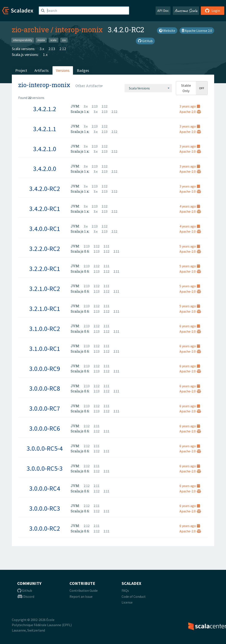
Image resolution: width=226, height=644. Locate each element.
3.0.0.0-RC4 (45, 488)
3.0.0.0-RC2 (45, 528)
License (127, 602)
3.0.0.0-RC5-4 (45, 448)
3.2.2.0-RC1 (45, 269)
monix (41, 40)
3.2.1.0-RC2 (45, 289)
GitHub (145, 41)
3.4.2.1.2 (45, 109)
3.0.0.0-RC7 (45, 408)
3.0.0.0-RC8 (45, 388)
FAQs (125, 590)
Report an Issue (81, 596)
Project (21, 70)
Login (213, 11)
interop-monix (79, 29)
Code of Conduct (134, 596)
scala (53, 40)
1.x (45, 55)
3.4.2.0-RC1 (45, 209)
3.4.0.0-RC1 (45, 229)
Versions (63, 70)
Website (167, 31)
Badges (83, 70)
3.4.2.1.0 (45, 149)
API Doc (163, 11)
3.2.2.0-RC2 (45, 249)
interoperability (23, 40)
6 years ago (190, 326)
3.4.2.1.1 (45, 129)
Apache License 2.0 (197, 31)
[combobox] (148, 88)
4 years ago (190, 206)
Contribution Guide (84, 590)
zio (64, 40)
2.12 (63, 49)
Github (25, 590)
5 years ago (190, 246)
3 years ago (190, 106)
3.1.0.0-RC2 (45, 329)
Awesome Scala (186, 11)
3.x (42, 49)
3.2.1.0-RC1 (45, 309)
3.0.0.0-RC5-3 (45, 468)
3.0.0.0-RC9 (45, 369)
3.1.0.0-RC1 (45, 349)
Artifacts (42, 70)
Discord (26, 596)
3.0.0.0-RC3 (45, 508)
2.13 (52, 49)
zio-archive (30, 29)
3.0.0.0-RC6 (45, 428)
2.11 (106, 246)
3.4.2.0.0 (45, 169)
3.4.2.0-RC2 (45, 189)
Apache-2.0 (190, 112)
